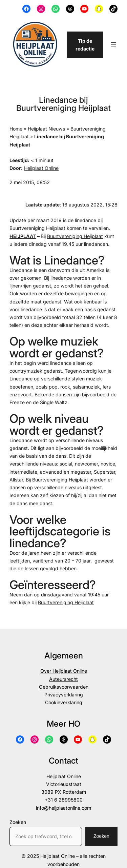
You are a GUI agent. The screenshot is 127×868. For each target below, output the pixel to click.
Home (16, 129)
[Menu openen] (113, 45)
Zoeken (18, 822)
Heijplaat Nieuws (46, 129)
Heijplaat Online (41, 168)
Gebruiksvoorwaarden (64, 687)
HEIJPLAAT (23, 236)
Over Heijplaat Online (64, 671)
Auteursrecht (63, 679)
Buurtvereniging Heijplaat (75, 236)
